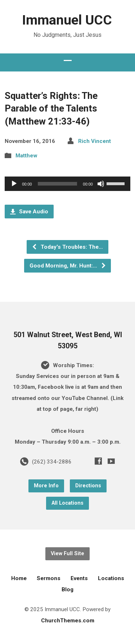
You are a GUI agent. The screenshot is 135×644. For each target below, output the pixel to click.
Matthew (26, 156)
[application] (67, 184)
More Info (46, 486)
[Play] (14, 184)
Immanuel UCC (67, 20)
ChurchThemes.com (68, 621)
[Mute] (101, 184)
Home (19, 578)
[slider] (58, 184)
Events (79, 578)
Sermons (49, 578)
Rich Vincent (94, 141)
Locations (111, 578)
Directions (88, 486)
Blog (67, 589)
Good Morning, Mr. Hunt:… (68, 266)
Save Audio (29, 212)
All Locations (67, 503)
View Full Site (67, 554)
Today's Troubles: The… (67, 247)
